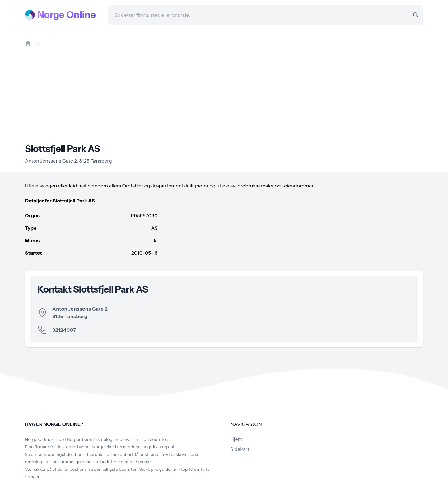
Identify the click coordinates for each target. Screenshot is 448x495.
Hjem (236, 439)
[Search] (416, 15)
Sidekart (240, 449)
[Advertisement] (224, 95)
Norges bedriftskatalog (89, 439)
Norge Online (67, 15)
